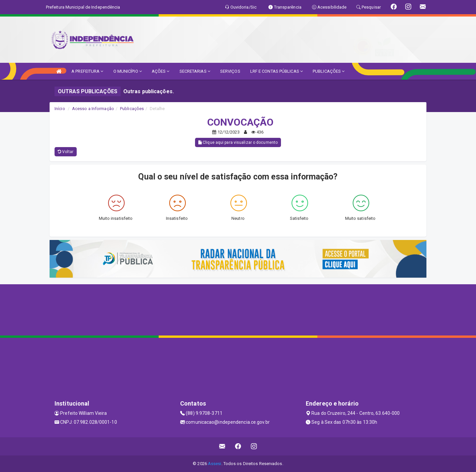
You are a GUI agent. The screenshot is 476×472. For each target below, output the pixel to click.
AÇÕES (161, 71)
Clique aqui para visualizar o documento (238, 142)
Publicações (132, 109)
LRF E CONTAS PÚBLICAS (277, 71)
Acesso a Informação (93, 109)
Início (60, 109)
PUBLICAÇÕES (329, 71)
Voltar (66, 152)
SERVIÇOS (230, 71)
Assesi (215, 464)
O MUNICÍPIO (128, 71)
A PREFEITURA (87, 71)
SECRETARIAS (195, 71)
